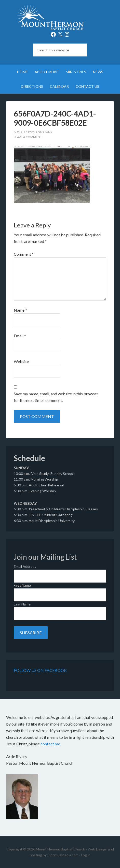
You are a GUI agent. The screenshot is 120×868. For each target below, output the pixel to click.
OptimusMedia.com (63, 855)
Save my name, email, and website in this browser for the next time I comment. (56, 397)
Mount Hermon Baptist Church (60, 18)
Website (21, 361)
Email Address (25, 566)
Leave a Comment (28, 137)
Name (20, 310)
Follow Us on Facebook (40, 670)
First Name (22, 585)
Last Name (22, 604)
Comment (24, 254)
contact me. (51, 744)
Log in (86, 855)
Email (20, 336)
